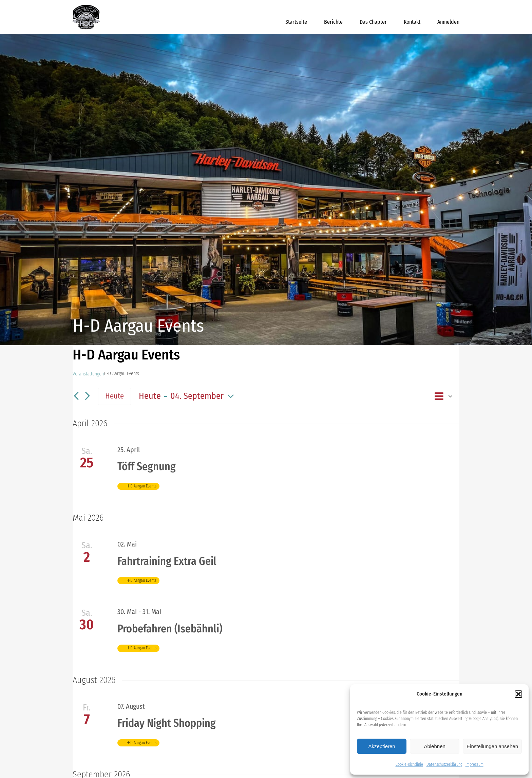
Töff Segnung (147, 466)
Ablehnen (434, 746)
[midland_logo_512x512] (86, 7)
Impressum (474, 764)
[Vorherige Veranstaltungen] (76, 396)
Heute (115, 396)
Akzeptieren (382, 746)
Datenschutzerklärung (444, 764)
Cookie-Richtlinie (409, 764)
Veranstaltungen (88, 374)
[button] (518, 694)
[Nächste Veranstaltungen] (87, 396)
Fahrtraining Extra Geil (167, 561)
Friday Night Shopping (167, 723)
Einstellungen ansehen (492, 746)
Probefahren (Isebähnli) (170, 629)
